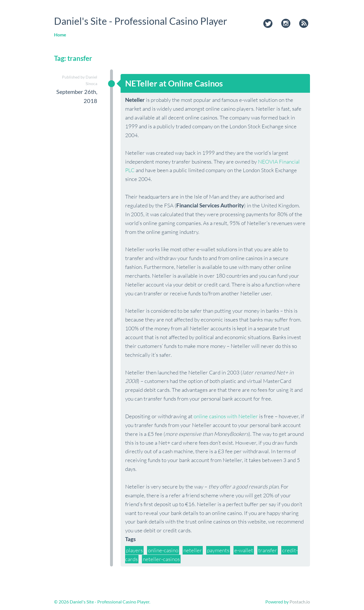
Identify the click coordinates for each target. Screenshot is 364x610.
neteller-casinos (161, 559)
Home (60, 35)
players (134, 550)
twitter (268, 24)
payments (218, 550)
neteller (193, 550)
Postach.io (300, 602)
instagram (286, 24)
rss (304, 24)
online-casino (163, 550)
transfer (268, 550)
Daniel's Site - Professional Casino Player (141, 21)
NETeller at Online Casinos (174, 83)
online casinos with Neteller (226, 416)
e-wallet (244, 550)
